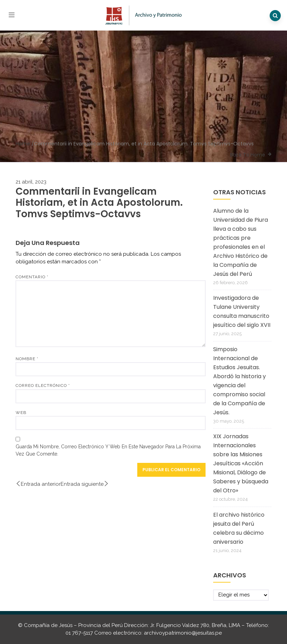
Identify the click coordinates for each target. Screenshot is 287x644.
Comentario (32, 277)
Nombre (27, 359)
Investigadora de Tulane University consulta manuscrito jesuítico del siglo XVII (242, 311)
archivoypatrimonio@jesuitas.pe (183, 633)
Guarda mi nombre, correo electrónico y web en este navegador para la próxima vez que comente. (108, 450)
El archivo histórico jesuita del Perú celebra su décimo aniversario (239, 528)
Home (23, 144)
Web (21, 413)
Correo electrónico (43, 385)
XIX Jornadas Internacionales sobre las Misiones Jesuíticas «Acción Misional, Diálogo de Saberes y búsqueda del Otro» (241, 463)
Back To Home (248, 155)
